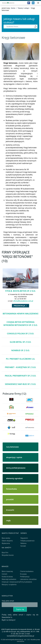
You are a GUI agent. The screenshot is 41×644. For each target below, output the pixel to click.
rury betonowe (12, 447)
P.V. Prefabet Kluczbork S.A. (20, 359)
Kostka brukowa (7, 577)
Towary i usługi (23, 8)
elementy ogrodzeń (14, 478)
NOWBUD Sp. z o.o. (21, 350)
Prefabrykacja (25, 577)
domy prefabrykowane (16, 468)
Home (13, 8)
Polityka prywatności (28, 541)
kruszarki (10, 510)
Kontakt (23, 546)
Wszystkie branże (8, 555)
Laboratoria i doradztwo (28, 579)
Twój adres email (8, 601)
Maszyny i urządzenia (9, 584)
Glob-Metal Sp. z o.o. (21, 342)
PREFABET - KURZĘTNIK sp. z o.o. (20, 367)
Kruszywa (23, 574)
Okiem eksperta (7, 541)
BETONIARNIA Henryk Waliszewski (21, 314)
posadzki (10, 499)
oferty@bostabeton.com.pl (23, 301)
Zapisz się (20, 609)
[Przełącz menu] (38, 3)
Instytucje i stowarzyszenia (11, 582)
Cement (4, 574)
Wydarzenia (6, 543)
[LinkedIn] (33, 3)
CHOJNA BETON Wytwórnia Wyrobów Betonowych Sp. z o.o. (20, 324)
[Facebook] (29, 3)
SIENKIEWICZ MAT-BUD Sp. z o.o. (20, 384)
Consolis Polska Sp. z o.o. (20, 333)
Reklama (24, 543)
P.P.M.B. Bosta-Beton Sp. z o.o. (20, 291)
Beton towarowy (7, 571)
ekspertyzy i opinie (14, 457)
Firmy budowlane (26, 582)
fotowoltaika (12, 489)
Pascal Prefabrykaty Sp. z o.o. (20, 376)
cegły (8, 520)
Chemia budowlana (27, 571)
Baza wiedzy (6, 538)
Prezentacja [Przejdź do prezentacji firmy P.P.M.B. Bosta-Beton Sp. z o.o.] (20, 306)
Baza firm (5, 552)
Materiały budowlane (9, 579)
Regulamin (24, 538)
